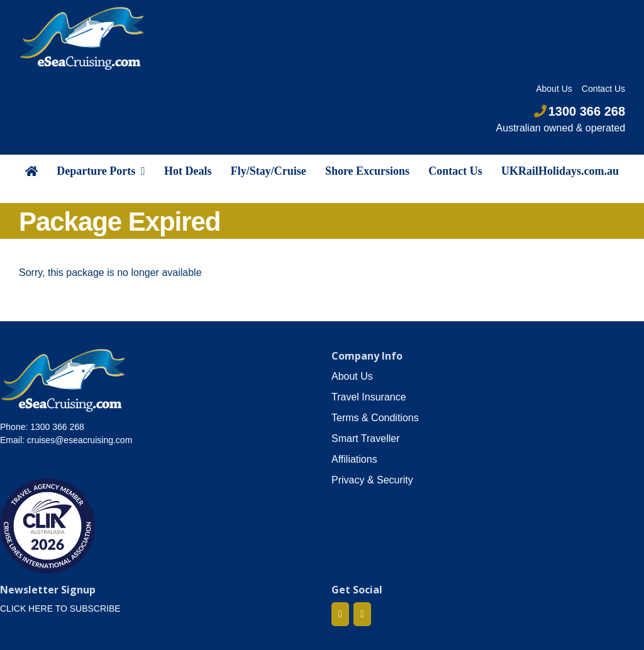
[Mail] (362, 614)
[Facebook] (340, 614)
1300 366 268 (580, 111)
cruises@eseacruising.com (80, 440)
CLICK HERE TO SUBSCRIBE (60, 609)
